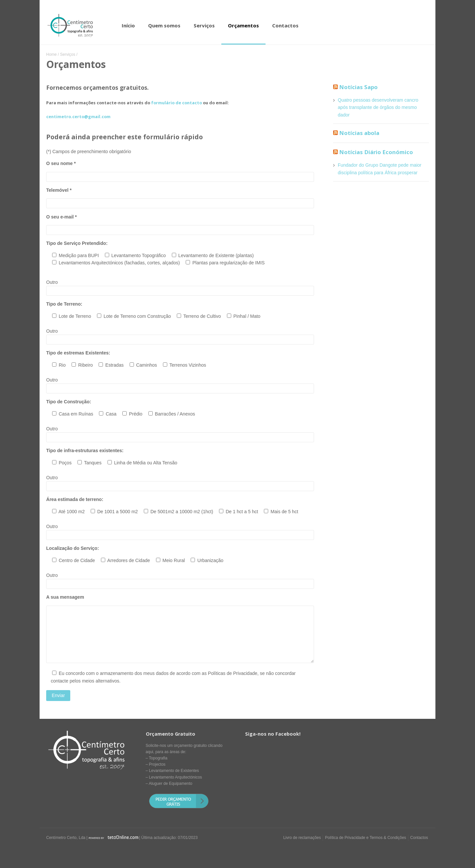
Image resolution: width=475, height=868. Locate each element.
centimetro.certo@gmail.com (78, 117)
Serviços (204, 25)
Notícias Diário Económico (376, 152)
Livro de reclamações (302, 838)
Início (128, 25)
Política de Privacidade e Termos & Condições (365, 838)
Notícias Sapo (358, 87)
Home (51, 54)
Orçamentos (243, 25)
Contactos (285, 25)
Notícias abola (359, 133)
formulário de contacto (176, 103)
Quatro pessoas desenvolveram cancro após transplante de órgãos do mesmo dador (378, 107)
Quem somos (164, 25)
